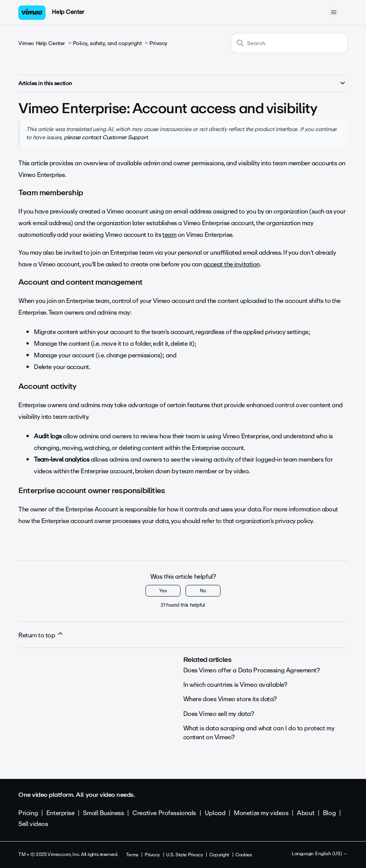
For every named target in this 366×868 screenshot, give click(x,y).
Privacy (158, 43)
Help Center (68, 12)
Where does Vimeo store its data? (230, 699)
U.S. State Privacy (184, 855)
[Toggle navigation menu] (334, 12)
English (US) (331, 854)
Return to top (41, 635)
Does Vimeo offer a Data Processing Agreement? (252, 670)
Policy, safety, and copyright (107, 43)
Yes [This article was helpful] (163, 591)
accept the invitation (232, 264)
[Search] (289, 43)
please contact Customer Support (106, 137)
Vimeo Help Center (42, 43)
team (169, 235)
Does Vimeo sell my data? (219, 714)
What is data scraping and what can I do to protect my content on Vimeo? (259, 732)
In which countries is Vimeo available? (235, 685)
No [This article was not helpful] (203, 591)
